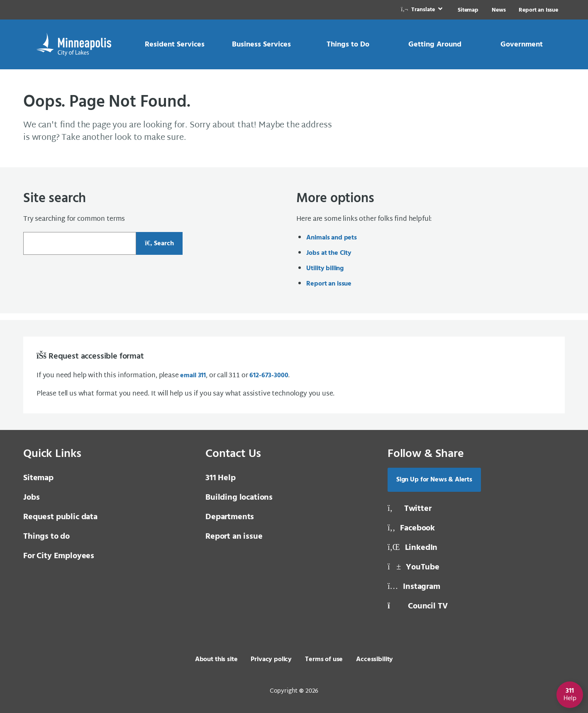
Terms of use (324, 659)
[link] (422, 10)
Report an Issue (538, 10)
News (499, 10)
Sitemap (468, 10)
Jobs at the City (329, 253)
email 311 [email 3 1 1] (193, 376)
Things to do (46, 537)
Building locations (239, 498)
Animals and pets (331, 238)
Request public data (60, 517)
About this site (216, 659)
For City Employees (59, 556)
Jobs (31, 498)
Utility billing (325, 269)
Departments (230, 517)
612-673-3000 (269, 376)
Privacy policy (271, 659)
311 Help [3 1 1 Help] (221, 478)
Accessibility (375, 659)
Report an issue (329, 284)
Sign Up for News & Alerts (434, 480)
